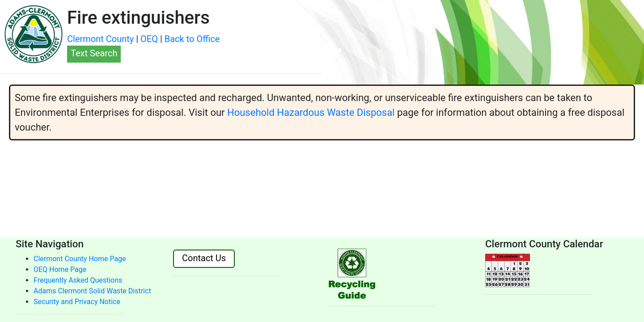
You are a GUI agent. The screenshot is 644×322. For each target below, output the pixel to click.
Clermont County (100, 39)
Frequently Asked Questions (78, 280)
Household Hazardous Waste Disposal (311, 112)
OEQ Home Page (60, 269)
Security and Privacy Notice (77, 302)
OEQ (149, 39)
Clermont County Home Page (80, 259)
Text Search (94, 53)
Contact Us (204, 258)
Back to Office (192, 39)
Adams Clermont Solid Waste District (92, 291)
